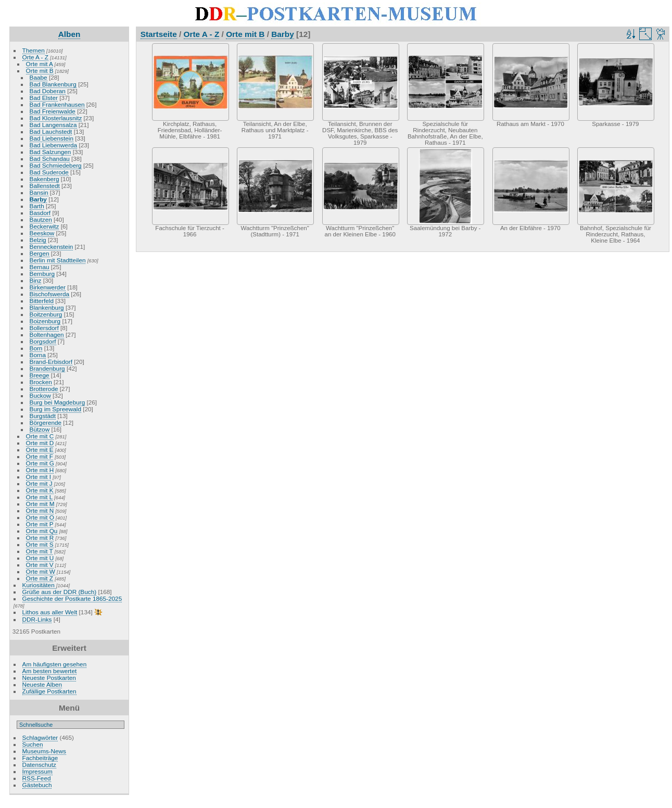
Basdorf (40, 213)
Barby (38, 199)
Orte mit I (39, 477)
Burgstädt (43, 416)
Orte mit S (40, 544)
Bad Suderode (49, 172)
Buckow (40, 395)
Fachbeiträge (40, 758)
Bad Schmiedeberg (56, 165)
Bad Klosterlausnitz (56, 118)
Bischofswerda (50, 294)
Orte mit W (41, 571)
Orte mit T (40, 551)
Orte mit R (40, 538)
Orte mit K (40, 490)
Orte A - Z (35, 57)
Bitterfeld (42, 301)
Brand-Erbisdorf (51, 362)
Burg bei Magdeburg (58, 402)
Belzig (38, 240)
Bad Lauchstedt (51, 131)
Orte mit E (40, 450)
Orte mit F (40, 456)
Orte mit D (40, 443)
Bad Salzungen (50, 152)
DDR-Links (37, 619)
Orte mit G (40, 463)
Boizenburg (45, 321)
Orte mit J (39, 483)
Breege (40, 375)
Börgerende (46, 422)
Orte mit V (40, 565)
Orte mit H (40, 470)
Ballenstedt (45, 186)
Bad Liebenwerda (54, 145)
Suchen (33, 744)
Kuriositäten (39, 585)
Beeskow (42, 233)
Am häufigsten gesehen (55, 664)
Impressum (37, 771)
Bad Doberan (48, 91)
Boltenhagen (47, 334)
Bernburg (42, 274)
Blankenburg (47, 307)
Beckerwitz (45, 226)
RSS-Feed (37, 778)
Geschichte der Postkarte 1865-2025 (72, 598)
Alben (69, 34)
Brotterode (44, 389)
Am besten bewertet (50, 671)
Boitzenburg (46, 314)
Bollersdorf (44, 328)
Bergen (40, 253)
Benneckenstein (52, 247)
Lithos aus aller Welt (50, 612)
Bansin (39, 192)
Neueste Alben (42, 684)
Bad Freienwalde (53, 111)
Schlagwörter (40, 737)
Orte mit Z (40, 578)
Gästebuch (37, 785)
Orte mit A (40, 64)
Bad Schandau (50, 159)
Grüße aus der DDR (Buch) (60, 592)
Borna (38, 355)
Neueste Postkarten (49, 678)
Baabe (39, 77)
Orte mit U (40, 558)
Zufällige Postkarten (49, 691)
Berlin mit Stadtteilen (58, 260)
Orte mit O (40, 517)
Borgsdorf (43, 341)
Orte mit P (40, 524)
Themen (34, 50)
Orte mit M (40, 504)
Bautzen (41, 219)
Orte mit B (40, 71)
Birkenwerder (48, 287)
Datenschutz (39, 765)
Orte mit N (40, 510)
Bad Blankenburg (53, 84)
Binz (36, 280)
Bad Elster (44, 98)
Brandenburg (47, 368)
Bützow (40, 429)
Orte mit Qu (42, 531)
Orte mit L (39, 497)
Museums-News (44, 751)
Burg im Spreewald (55, 409)
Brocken (41, 382)
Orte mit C (40, 436)
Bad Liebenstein (52, 138)
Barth (37, 206)
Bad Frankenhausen (57, 104)
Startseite (159, 34)
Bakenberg (45, 179)
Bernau (40, 267)
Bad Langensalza (53, 125)
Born (36, 348)
